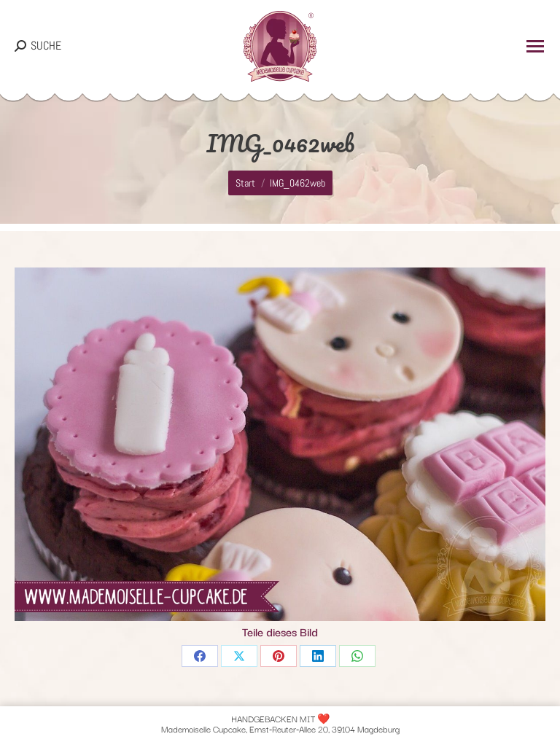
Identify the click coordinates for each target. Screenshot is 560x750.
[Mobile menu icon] (535, 46)
